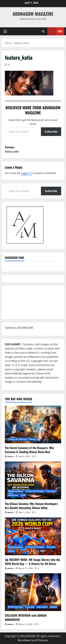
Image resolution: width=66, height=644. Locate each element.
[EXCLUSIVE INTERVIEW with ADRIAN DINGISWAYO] (33, 592)
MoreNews (24, 640)
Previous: (33, 149)
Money (33, 439)
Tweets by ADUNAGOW (19, 328)
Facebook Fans (14, 258)
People (53, 607)
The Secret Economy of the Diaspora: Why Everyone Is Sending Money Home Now (29, 450)
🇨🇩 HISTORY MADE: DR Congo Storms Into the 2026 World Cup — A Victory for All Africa (32, 562)
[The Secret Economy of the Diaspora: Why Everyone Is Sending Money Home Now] (33, 424)
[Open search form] (43, 31)
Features (51, 491)
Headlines (13, 495)
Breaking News (16, 491)
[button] (5, 31)
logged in (26, 173)
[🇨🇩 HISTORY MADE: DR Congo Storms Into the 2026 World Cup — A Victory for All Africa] (33, 536)
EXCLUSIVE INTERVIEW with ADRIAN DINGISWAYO (26, 617)
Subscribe (51, 132)
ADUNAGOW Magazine (33, 14)
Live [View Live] (55, 31)
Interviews (42, 607)
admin (10, 456)
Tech (23, 495)
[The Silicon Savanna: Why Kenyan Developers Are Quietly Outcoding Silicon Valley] (33, 480)
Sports (11, 551)
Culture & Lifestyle (17, 439)
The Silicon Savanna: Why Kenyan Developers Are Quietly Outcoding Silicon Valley (31, 506)
